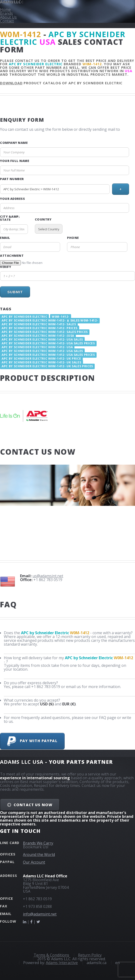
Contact (7, 21)
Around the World (39, 854)
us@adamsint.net (48, 576)
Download (11, 83)
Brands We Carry (38, 843)
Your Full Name (15, 161)
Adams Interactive (62, 963)
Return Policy (90, 955)
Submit (15, 292)
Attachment (12, 256)
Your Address (12, 199)
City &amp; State (10, 218)
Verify (5, 267)
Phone (73, 238)
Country (43, 219)
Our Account (34, 862)
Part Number (12, 179)
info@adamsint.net (40, 914)
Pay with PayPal (32, 741)
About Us (8, 17)
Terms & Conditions (51, 955)
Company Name (14, 143)
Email (5, 238)
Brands (6, 13)
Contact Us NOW (33, 805)
